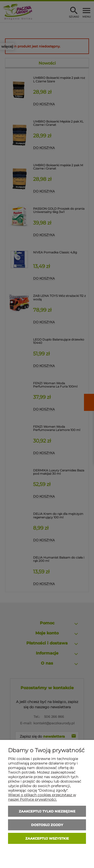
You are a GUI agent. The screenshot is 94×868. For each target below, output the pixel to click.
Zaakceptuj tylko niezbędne (47, 811)
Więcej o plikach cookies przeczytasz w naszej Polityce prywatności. (42, 797)
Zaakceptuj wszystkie (47, 838)
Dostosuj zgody (47, 825)
